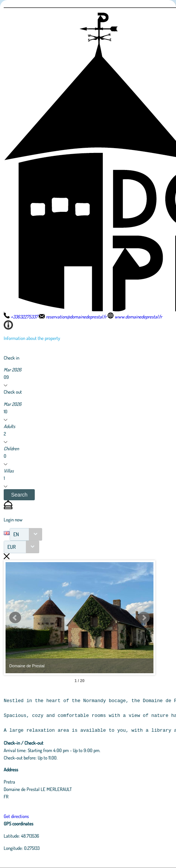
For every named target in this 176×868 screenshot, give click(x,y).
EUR (12, 547)
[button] (19, 495)
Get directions (16, 816)
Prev (15, 618)
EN (16, 534)
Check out (13, 392)
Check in (11, 358)
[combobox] (26, 534)
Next (144, 618)
